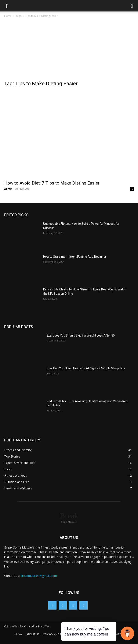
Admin (8, 189)
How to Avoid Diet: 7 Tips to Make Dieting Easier (52, 183)
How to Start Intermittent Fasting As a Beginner (75, 257)
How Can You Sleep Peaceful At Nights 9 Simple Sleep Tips (86, 368)
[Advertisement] (69, 50)
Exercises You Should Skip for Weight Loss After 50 (81, 336)
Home (8, 16)
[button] (7, 6)
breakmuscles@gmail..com (39, 576)
